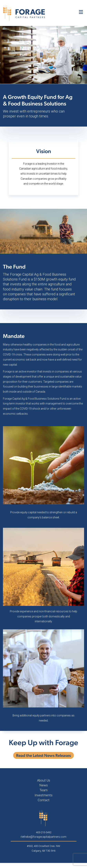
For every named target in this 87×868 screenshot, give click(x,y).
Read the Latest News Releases (43, 755)
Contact (44, 800)
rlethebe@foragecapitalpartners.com (43, 837)
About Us (44, 780)
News (44, 785)
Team (44, 790)
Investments (43, 795)
